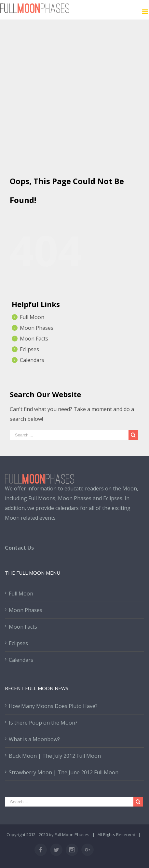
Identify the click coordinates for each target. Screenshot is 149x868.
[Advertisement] (74, 94)
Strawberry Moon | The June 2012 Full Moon (64, 772)
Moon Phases (37, 328)
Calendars (32, 360)
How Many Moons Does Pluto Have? (53, 706)
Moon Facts (34, 339)
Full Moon (32, 317)
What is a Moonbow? (34, 739)
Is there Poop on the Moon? (43, 723)
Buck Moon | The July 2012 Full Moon (55, 756)
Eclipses (29, 349)
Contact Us (19, 548)
